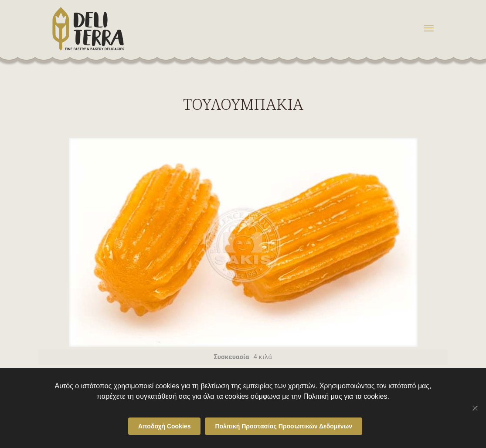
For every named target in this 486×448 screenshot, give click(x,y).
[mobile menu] (429, 28)
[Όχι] (475, 408)
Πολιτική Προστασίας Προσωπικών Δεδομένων (284, 426)
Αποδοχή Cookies (165, 426)
